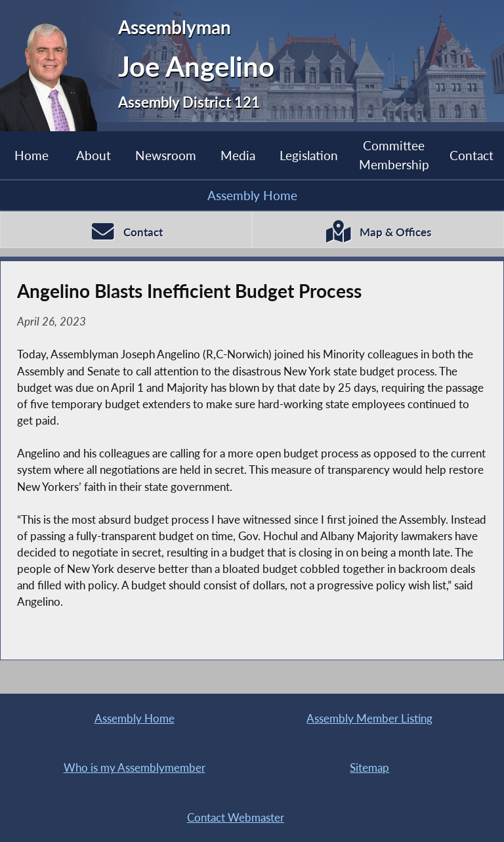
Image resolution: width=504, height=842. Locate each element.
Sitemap (369, 768)
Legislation (309, 155)
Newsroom (166, 155)
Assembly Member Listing (369, 718)
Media (238, 155)
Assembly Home (252, 195)
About (94, 155)
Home (31, 155)
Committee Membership (394, 155)
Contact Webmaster (236, 817)
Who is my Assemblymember (135, 768)
